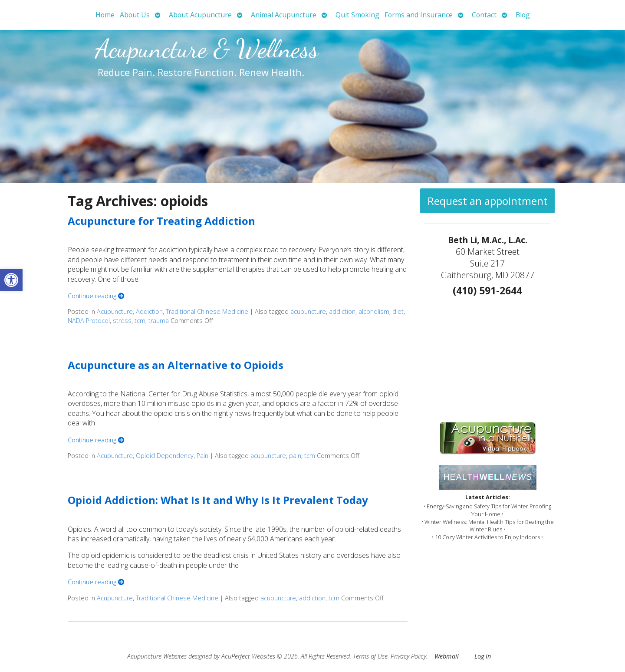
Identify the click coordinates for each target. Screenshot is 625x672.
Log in (483, 656)
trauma (159, 321)
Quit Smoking (357, 15)
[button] (11, 280)
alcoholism (374, 311)
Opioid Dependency (165, 456)
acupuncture (308, 311)
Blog (523, 15)
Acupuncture (115, 311)
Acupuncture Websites (157, 656)
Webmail (447, 656)
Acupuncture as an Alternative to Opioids (176, 365)
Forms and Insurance (419, 15)
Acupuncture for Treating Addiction (161, 221)
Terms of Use (370, 656)
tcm (140, 321)
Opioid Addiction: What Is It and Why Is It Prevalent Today (218, 500)
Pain (202, 456)
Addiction (149, 311)
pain (295, 456)
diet (398, 311)
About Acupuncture (200, 15)
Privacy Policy (408, 656)
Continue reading (96, 296)
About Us (135, 15)
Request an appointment (488, 201)
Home (105, 15)
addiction (342, 311)
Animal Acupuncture (284, 15)
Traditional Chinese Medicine (207, 311)
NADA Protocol (89, 321)
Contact (484, 15)
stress (122, 321)
